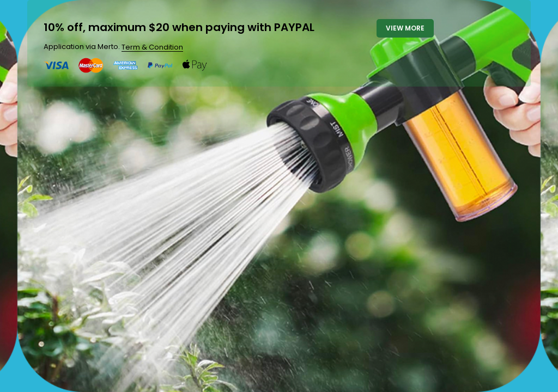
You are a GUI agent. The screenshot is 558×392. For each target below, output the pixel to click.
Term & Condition (152, 47)
